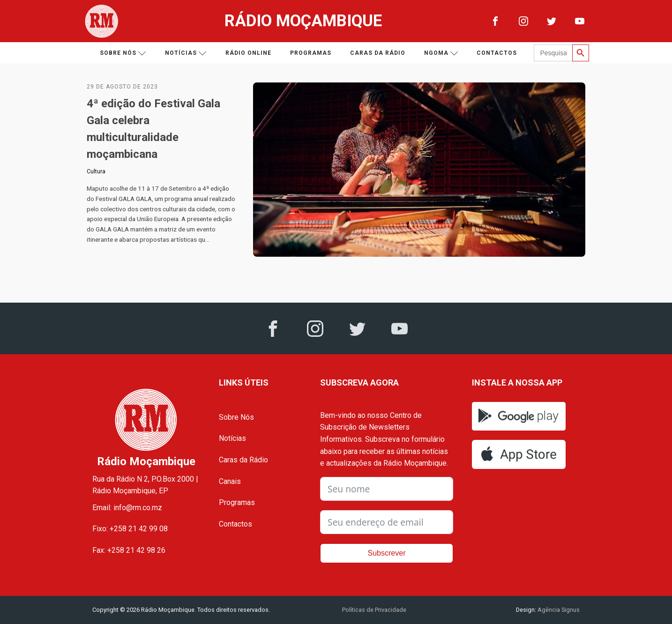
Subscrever (387, 553)
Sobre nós (123, 53)
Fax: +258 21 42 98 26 (129, 550)
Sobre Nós (236, 417)
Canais (230, 481)
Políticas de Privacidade (374, 610)
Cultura (96, 171)
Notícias (186, 53)
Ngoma (441, 53)
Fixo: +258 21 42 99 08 (130, 529)
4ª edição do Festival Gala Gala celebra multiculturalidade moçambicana (153, 129)
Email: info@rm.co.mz (127, 508)
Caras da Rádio (378, 53)
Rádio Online (248, 53)
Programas (311, 53)
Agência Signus (558, 610)
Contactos (497, 53)
